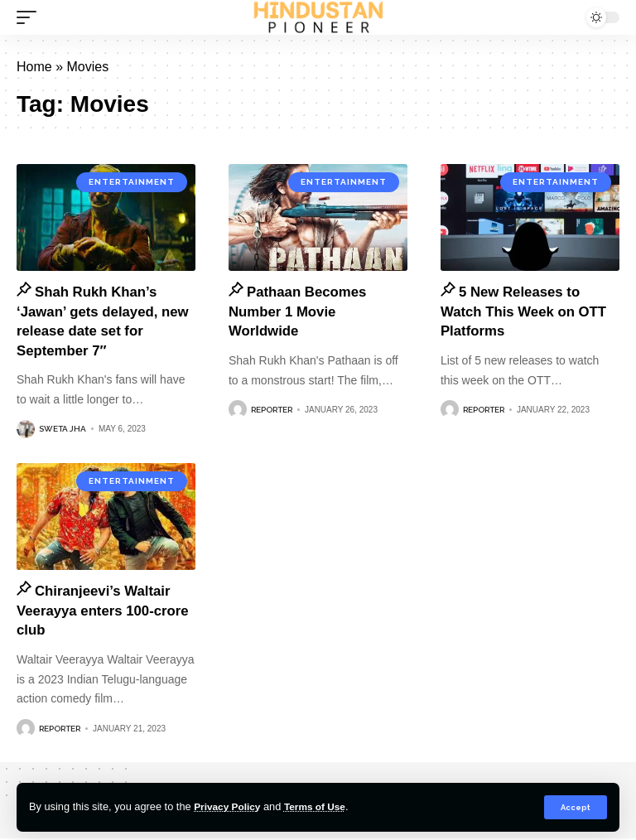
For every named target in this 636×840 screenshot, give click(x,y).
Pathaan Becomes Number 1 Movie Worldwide (302, 312)
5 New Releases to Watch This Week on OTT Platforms (530, 312)
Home (34, 67)
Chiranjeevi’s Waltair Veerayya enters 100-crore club (99, 612)
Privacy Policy (230, 806)
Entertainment (132, 182)
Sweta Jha (63, 430)
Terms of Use (322, 806)
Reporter (272, 410)
